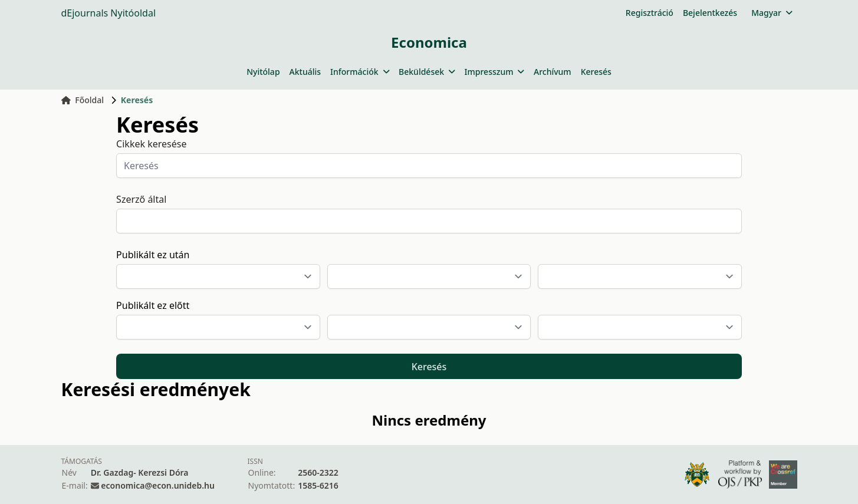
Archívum (553, 72)
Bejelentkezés (710, 13)
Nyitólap (263, 72)
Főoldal (83, 100)
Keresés (596, 72)
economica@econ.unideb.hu (158, 485)
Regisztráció (650, 13)
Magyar (772, 13)
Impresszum (494, 72)
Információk (360, 72)
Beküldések (427, 72)
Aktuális (305, 72)
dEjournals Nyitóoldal (109, 13)
